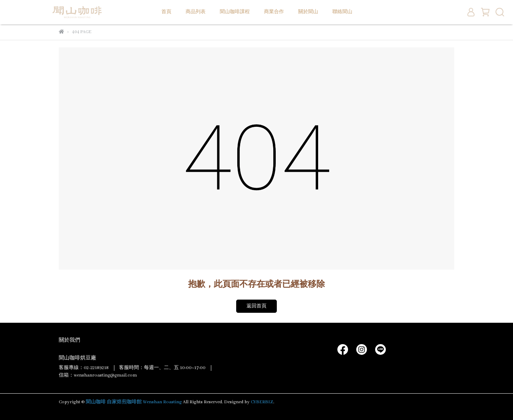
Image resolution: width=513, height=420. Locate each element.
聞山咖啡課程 (235, 12)
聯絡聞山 (342, 12)
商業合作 (274, 12)
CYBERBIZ (262, 402)
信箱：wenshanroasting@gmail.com (98, 375)
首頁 (166, 12)
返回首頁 (256, 306)
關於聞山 (308, 12)
